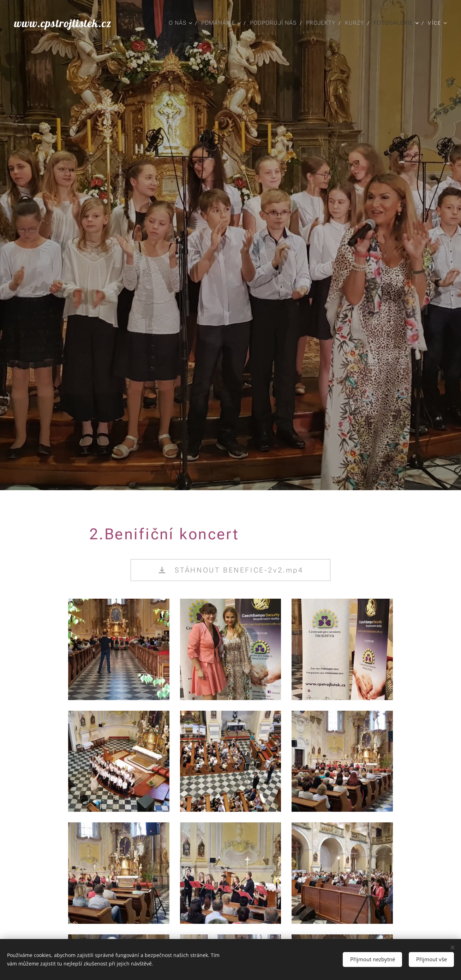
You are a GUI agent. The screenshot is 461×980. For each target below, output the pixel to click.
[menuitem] (179, 23)
